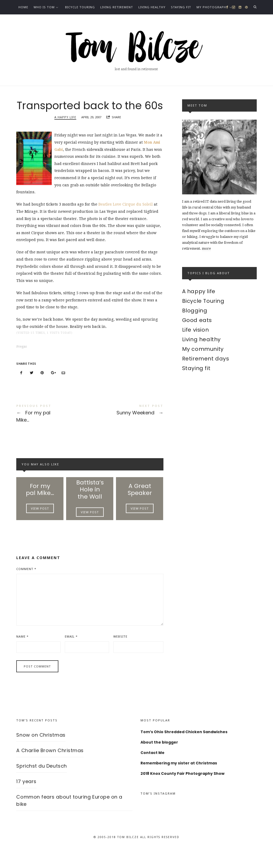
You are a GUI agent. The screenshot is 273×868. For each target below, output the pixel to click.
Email (71, 655)
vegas (22, 361)
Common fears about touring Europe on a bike (69, 819)
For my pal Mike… (40, 505)
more (206, 248)
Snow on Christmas (41, 754)
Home (23, 7)
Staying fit (181, 7)
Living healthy (152, 7)
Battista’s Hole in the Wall (90, 505)
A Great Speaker (140, 505)
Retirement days (206, 359)
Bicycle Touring (80, 7)
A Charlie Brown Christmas (50, 769)
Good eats (197, 320)
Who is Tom (44, 7)
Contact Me (29, 21)
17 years (26, 800)
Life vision (196, 330)
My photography (212, 7)
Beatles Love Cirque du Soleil (126, 219)
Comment (26, 588)
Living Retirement (117, 7)
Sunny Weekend (127, 425)
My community (203, 349)
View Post (40, 525)
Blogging (195, 311)
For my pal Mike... (53, 428)
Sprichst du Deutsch (41, 785)
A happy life (65, 131)
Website (120, 655)
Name (22, 655)
